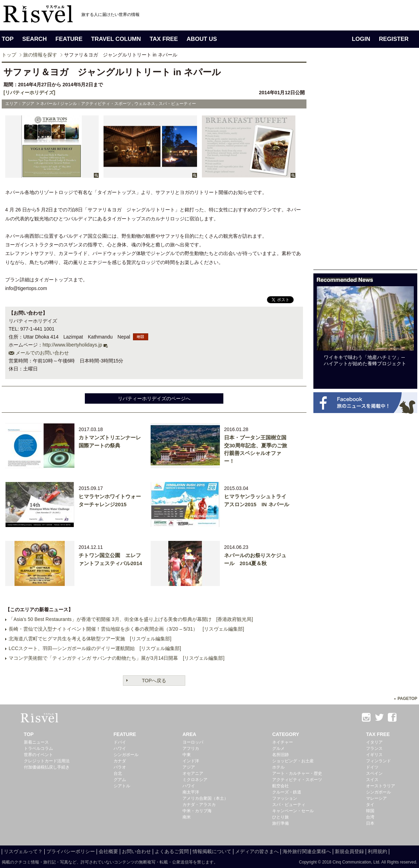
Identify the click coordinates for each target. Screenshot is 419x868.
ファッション (285, 798)
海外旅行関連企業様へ (307, 851)
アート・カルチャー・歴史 (297, 773)
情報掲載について (212, 851)
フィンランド (378, 761)
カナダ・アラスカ (199, 805)
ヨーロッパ (193, 742)
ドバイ (120, 742)
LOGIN (361, 39)
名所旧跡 (280, 755)
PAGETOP (407, 699)
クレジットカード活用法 (47, 761)
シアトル (122, 786)
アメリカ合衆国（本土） (205, 798)
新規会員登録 (349, 851)
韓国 (370, 811)
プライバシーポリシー (71, 851)
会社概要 (108, 851)
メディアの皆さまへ (257, 851)
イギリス (374, 755)
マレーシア (376, 798)
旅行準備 (280, 823)
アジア (189, 767)
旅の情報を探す (40, 55)
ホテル (278, 767)
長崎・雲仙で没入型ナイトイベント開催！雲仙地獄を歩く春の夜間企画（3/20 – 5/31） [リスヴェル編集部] (126, 629)
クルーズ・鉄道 (287, 792)
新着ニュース (36, 742)
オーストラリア (381, 786)
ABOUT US (202, 39)
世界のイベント (38, 755)
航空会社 (280, 786)
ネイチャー (283, 742)
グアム (120, 780)
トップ (9, 55)
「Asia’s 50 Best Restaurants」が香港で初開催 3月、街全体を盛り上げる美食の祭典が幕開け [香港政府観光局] (131, 619)
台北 (118, 773)
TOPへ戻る (154, 681)
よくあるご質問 (172, 851)
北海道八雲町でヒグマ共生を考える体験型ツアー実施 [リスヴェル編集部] (90, 639)
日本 (370, 823)
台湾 (370, 817)
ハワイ (120, 748)
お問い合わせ (136, 851)
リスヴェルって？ (23, 851)
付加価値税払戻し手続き (47, 767)
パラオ (120, 767)
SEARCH (34, 39)
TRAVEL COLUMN (116, 39)
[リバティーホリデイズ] (29, 93)
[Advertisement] (365, 461)
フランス (374, 748)
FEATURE (69, 39)
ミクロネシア (195, 780)
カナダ (120, 761)
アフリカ (191, 748)
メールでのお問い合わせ (42, 353)
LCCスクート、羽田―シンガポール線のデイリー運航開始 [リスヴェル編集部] (95, 648)
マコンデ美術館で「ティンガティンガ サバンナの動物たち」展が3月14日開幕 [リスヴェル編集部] (117, 658)
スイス (372, 780)
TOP (8, 39)
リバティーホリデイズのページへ (154, 398)
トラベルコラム (38, 748)
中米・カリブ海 (197, 811)
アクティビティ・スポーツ (297, 780)
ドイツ (372, 767)
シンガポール (126, 755)
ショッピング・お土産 (293, 761)
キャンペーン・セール (293, 811)
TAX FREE (164, 39)
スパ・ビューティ (289, 805)
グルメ (278, 748)
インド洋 (191, 761)
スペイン (374, 773)
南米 (187, 817)
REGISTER (394, 39)
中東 (187, 755)
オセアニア (193, 773)
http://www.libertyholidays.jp (72, 345)
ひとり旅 (280, 817)
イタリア (374, 742)
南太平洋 (191, 792)
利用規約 (377, 851)
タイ (370, 805)
